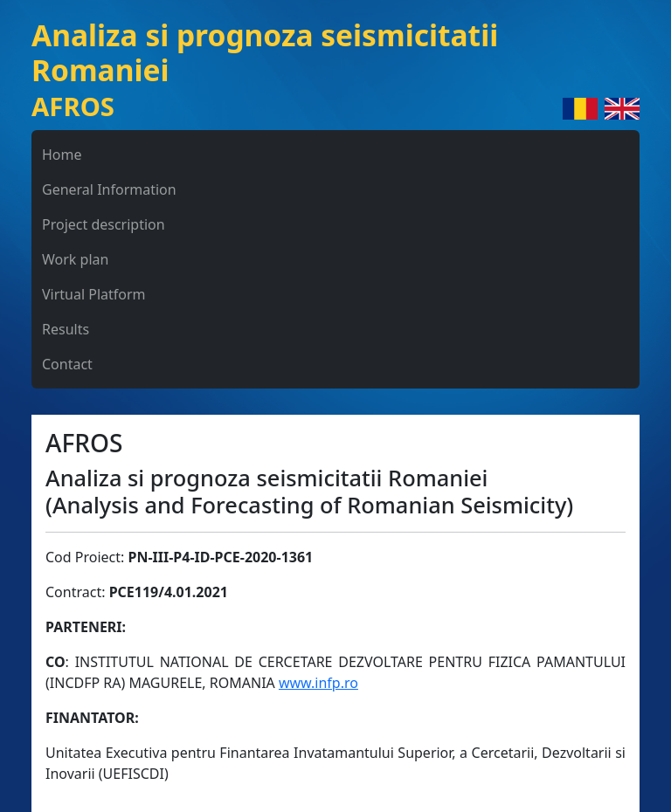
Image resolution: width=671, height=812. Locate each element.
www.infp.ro (318, 683)
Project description (104, 224)
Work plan (75, 259)
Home (62, 155)
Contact (67, 364)
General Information (109, 189)
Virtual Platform (94, 294)
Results (66, 329)
